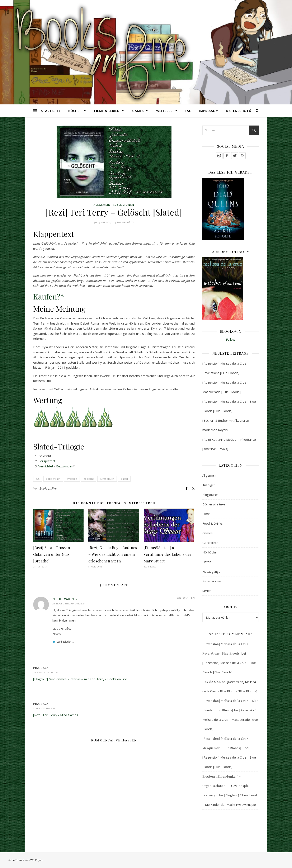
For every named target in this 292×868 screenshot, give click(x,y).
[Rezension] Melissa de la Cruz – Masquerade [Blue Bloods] (230, 720)
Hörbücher (210, 552)
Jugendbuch (107, 479)
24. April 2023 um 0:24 (46, 672)
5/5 (38, 479)
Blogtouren (210, 495)
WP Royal (36, 860)
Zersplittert (47, 461)
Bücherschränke (214, 504)
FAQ (188, 111)
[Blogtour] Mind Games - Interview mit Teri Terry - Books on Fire (80, 679)
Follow (231, 339)
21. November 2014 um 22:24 (69, 603)
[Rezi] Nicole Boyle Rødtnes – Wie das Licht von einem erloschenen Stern (113, 554)
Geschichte (210, 543)
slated (124, 479)
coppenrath (53, 479)
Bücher (75, 111)
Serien (207, 591)
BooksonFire (48, 488)
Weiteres (164, 111)
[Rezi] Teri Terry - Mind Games (56, 715)
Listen (207, 562)
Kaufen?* (49, 296)
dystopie (72, 479)
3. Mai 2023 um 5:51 (44, 708)
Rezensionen (124, 205)
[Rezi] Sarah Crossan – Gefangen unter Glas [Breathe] (53, 554)
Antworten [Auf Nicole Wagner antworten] (186, 598)
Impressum (209, 111)
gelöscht (89, 479)
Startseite (51, 111)
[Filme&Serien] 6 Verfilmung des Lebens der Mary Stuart (168, 554)
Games (138, 111)
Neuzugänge (211, 571)
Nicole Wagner (65, 599)
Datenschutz (239, 111)
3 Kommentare (125, 222)
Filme (206, 514)
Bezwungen (65, 466)
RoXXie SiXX (212, 682)
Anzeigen (209, 485)
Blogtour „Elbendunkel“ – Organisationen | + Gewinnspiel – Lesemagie (227, 786)
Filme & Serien (107, 111)
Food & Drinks (213, 523)
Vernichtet (46, 466)
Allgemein (102, 205)
